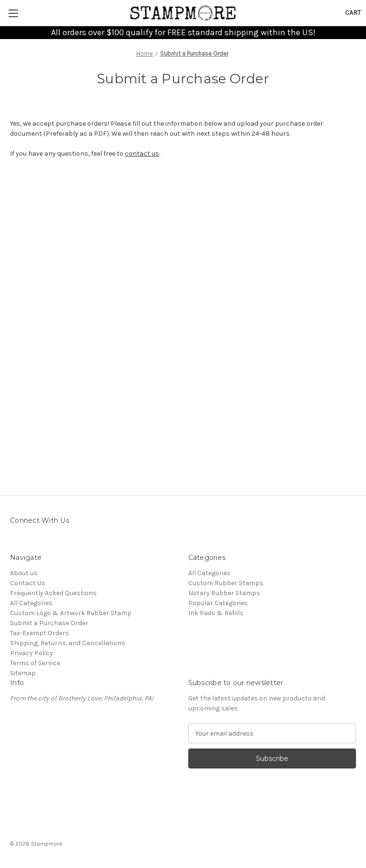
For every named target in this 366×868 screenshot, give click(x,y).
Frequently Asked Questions (53, 593)
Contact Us (28, 583)
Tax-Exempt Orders (40, 633)
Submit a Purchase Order (49, 623)
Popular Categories (218, 603)
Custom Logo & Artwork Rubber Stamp (71, 613)
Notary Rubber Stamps (224, 593)
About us (24, 573)
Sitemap (23, 673)
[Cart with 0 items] (353, 13)
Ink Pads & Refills (216, 613)
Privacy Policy (31, 653)
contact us (142, 154)
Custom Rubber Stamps (226, 583)
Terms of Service (35, 663)
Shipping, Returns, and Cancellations (68, 643)
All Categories (31, 603)
